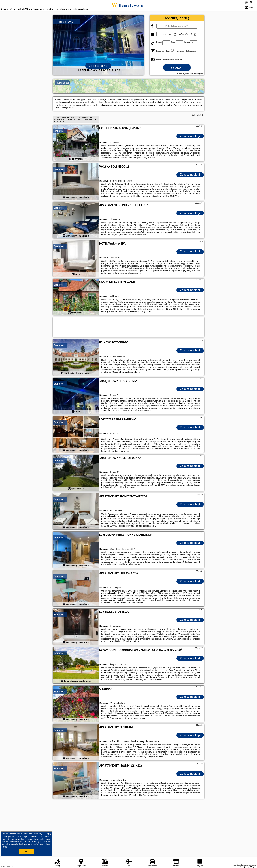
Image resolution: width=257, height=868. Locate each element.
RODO (5, 847)
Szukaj (177, 68)
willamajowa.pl (128, 5)
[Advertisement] (128, 827)
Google (47, 834)
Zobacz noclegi (190, 136)
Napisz (254, 867)
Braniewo (59, 131)
